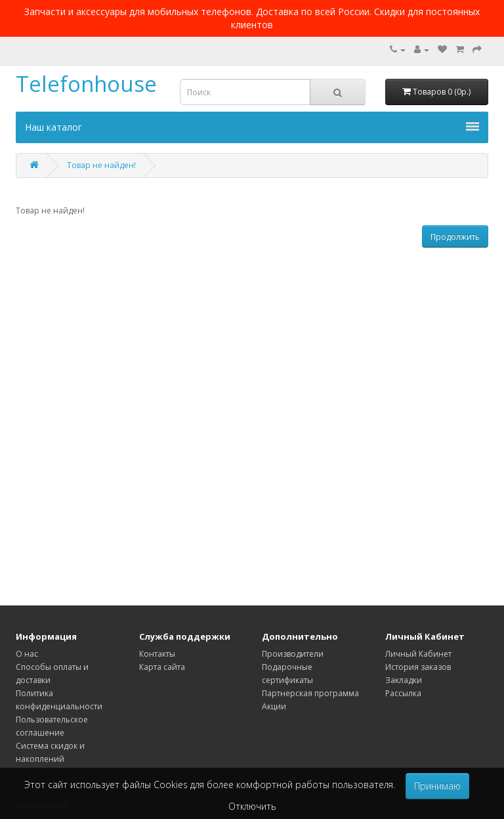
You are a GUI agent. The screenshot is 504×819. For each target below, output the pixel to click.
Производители (293, 654)
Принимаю (437, 786)
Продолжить (455, 237)
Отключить (252, 806)
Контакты (157, 654)
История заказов (418, 667)
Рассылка (403, 693)
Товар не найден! (101, 165)
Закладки (404, 680)
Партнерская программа (310, 693)
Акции (274, 706)
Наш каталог (252, 127)
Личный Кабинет (418, 654)
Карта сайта (162, 667)
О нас (27, 654)
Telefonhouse (86, 84)
